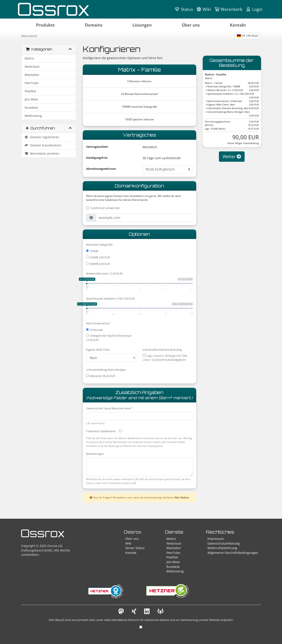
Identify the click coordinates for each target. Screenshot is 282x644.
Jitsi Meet (31, 99)
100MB (92, 251)
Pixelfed (30, 91)
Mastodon (32, 75)
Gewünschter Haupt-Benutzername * (110, 408)
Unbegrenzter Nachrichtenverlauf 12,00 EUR (109, 338)
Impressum (216, 539)
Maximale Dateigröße (99, 245)
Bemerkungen (95, 454)
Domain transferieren (43, 145)
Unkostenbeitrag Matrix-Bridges (106, 370)
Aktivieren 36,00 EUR (100, 376)
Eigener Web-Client (98, 350)
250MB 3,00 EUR (98, 257)
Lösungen (142, 25)
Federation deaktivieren (101, 431)
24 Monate (94, 330)
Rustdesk (31, 108)
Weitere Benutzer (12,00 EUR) (104, 273)
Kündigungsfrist (97, 158)
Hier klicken (182, 497)
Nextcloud (32, 67)
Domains (94, 25)
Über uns (191, 25)
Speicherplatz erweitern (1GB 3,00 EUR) (110, 298)
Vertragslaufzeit (97, 147)
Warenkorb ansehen (42, 153)
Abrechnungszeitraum (101, 169)
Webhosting (33, 116)
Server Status (135, 548)
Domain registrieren (42, 137)
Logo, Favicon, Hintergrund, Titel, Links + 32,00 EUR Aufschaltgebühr (165, 358)
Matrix (29, 58)
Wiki (128, 543)
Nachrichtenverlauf (98, 323)
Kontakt (238, 25)
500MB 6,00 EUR (98, 264)
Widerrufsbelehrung (222, 548)
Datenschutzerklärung (224, 543)
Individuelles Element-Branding (162, 350)
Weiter (232, 156)
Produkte (45, 25)
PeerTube (32, 83)
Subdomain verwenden (105, 208)
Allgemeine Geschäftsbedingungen (233, 553)
